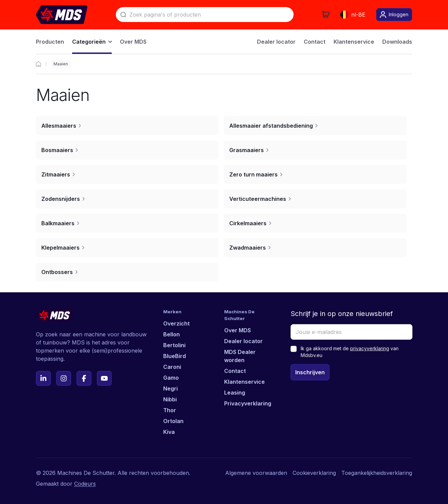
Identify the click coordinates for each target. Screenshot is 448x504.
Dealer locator (243, 341)
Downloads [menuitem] (397, 42)
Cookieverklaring (314, 473)
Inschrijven (310, 372)
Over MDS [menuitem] (133, 42)
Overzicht (176, 323)
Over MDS (238, 330)
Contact (235, 371)
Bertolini (174, 345)
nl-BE (353, 15)
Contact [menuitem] (315, 42)
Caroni (172, 367)
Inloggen (394, 15)
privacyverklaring (370, 348)
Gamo (171, 378)
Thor (170, 410)
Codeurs (85, 484)
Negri (170, 388)
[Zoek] (205, 15)
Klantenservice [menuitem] (354, 42)
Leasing (235, 393)
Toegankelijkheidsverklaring (377, 473)
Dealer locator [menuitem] (276, 42)
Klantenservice (244, 382)
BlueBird (175, 356)
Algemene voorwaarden (256, 473)
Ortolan (173, 421)
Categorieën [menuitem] (92, 42)
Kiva (169, 432)
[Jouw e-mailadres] (351, 332)
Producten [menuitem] (50, 42)
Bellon (172, 334)
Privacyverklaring (248, 403)
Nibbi (170, 399)
